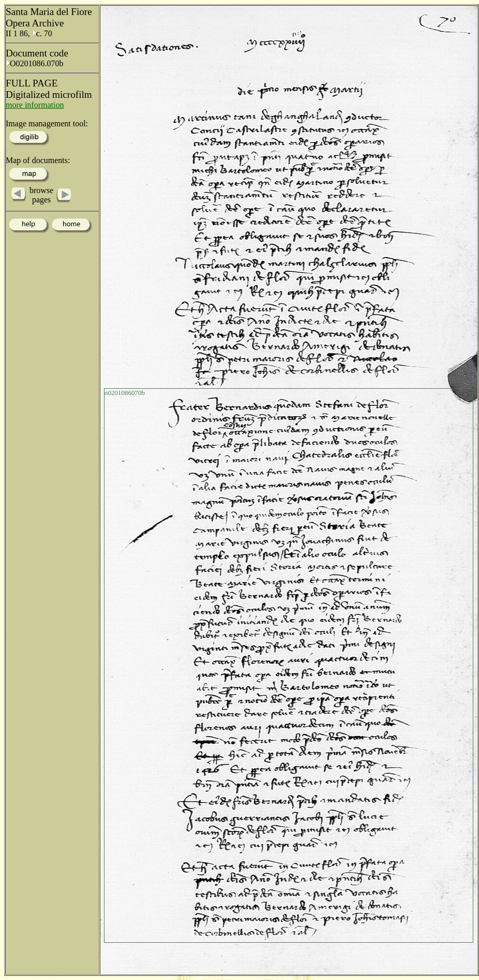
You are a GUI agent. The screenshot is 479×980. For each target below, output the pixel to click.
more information (35, 105)
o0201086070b (125, 393)
